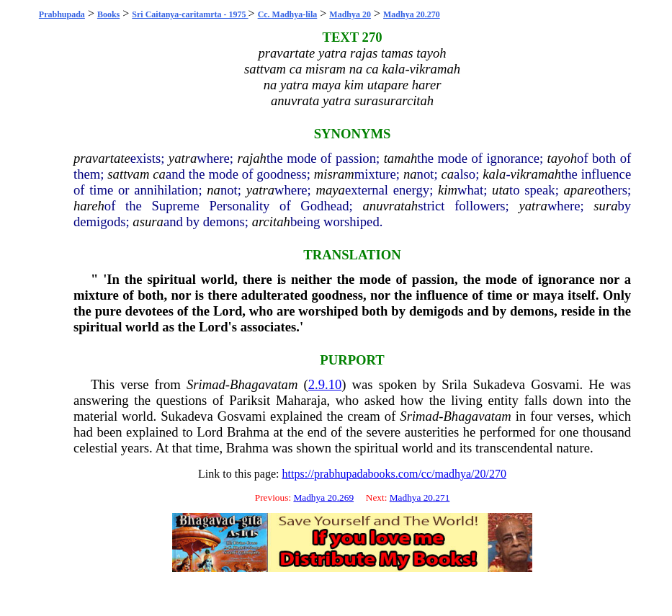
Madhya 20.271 (420, 497)
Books (108, 14)
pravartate (102, 158)
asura (148, 222)
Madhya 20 (350, 14)
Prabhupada (62, 14)
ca (159, 174)
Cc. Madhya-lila (288, 14)
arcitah (271, 222)
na (410, 174)
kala (494, 174)
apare (579, 190)
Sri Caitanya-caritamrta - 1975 (190, 14)
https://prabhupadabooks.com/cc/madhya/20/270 (395, 474)
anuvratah (390, 206)
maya (331, 190)
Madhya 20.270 (412, 14)
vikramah (536, 174)
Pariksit (250, 400)
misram (334, 174)
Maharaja (301, 400)
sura (605, 206)
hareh (89, 206)
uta (501, 190)
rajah (251, 158)
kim (448, 190)
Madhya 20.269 (323, 497)
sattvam (128, 174)
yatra (183, 158)
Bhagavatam (264, 384)
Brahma (248, 432)
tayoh (562, 158)
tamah (401, 158)
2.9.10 (325, 384)
